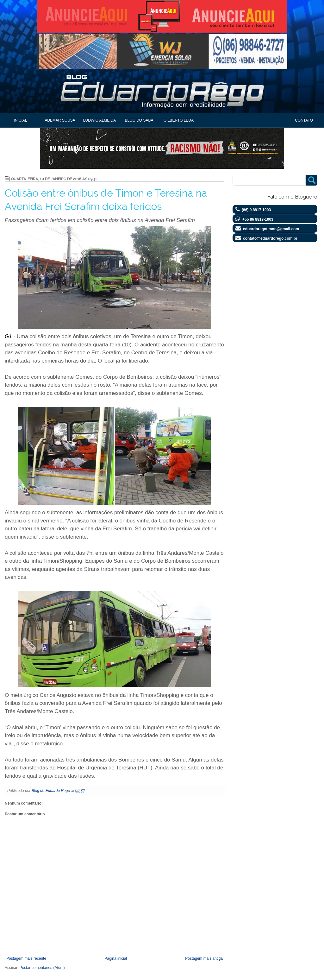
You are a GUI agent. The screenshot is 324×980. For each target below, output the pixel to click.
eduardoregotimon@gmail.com (271, 229)
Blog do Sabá (139, 120)
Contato (304, 120)
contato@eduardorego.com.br (270, 238)
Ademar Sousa (60, 120)
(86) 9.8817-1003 (256, 210)
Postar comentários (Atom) (42, 968)
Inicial (20, 120)
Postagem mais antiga (204, 958)
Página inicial (116, 958)
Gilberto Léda (179, 120)
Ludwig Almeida (100, 120)
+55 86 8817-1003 (258, 219)
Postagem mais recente (26, 958)
